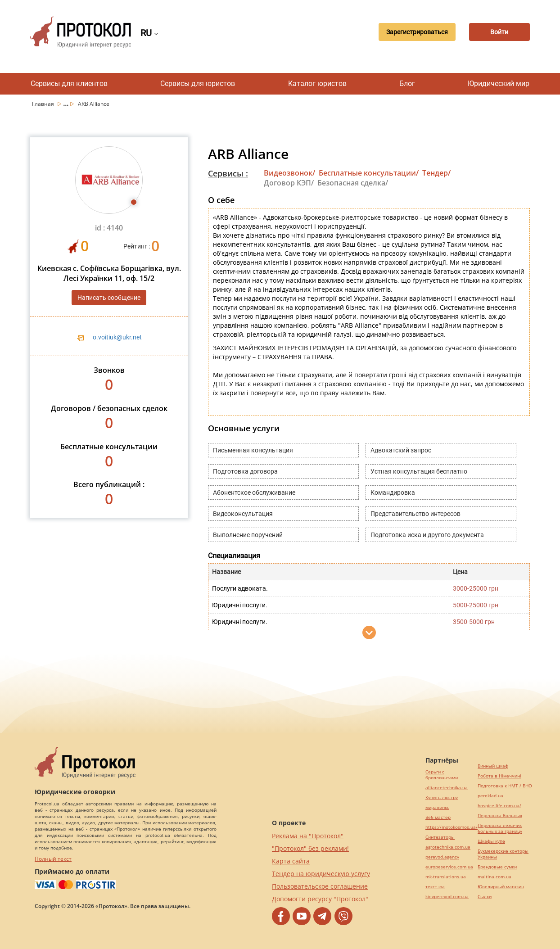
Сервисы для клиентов (69, 84)
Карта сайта (291, 861)
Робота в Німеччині (499, 776)
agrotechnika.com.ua (448, 847)
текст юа (435, 887)
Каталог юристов (317, 84)
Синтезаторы (440, 837)
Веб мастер (438, 817)
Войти (498, 32)
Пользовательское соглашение (320, 886)
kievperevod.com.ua (447, 897)
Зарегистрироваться (414, 32)
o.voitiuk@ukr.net (117, 337)
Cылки (485, 897)
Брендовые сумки (497, 867)
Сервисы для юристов (198, 84)
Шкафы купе (491, 841)
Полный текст (53, 859)
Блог (407, 84)
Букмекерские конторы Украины (503, 854)
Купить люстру (442, 798)
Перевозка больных (500, 816)
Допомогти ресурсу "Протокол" (320, 899)
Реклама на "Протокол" (308, 836)
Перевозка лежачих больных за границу (500, 828)
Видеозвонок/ (289, 173)
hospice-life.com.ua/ (499, 806)
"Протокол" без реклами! (310, 848)
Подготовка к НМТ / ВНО (505, 786)
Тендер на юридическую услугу (321, 874)
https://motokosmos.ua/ (452, 827)
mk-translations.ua (446, 877)
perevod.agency (442, 857)
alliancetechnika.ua (447, 788)
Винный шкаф (493, 766)
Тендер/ (436, 173)
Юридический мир (499, 84)
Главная (44, 104)
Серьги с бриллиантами (442, 775)
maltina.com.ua (495, 877)
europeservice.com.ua (449, 867)
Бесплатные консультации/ (369, 173)
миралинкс (437, 807)
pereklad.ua (490, 796)
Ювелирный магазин (501, 887)
